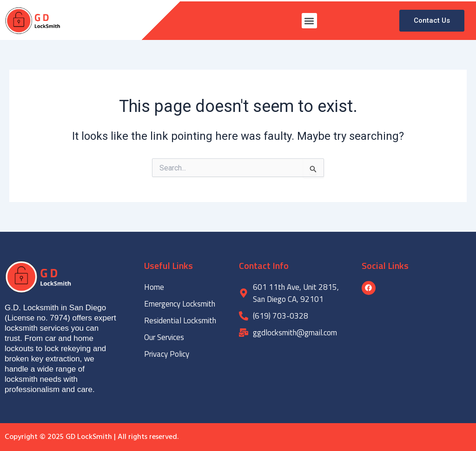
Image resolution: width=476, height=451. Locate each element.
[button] (309, 21)
